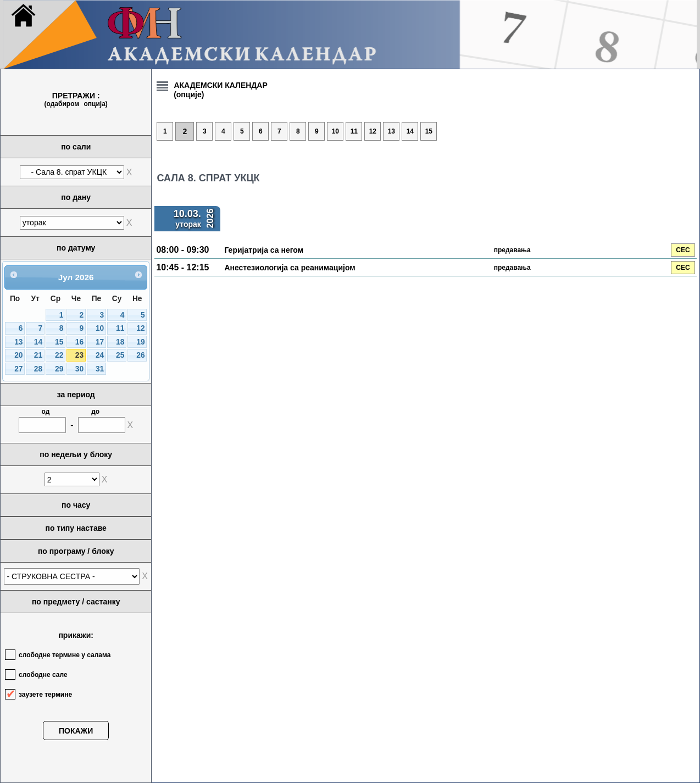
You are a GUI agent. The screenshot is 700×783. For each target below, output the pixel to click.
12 (140, 328)
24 (100, 355)
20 (18, 355)
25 (120, 355)
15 (59, 342)
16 (79, 342)
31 (100, 369)
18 (120, 342)
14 (38, 342)
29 (59, 369)
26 (140, 355)
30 (79, 369)
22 (59, 355)
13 (18, 342)
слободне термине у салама (65, 655)
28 (38, 369)
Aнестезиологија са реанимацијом (290, 268)
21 (38, 355)
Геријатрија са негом (264, 250)
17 (100, 342)
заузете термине (45, 695)
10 (100, 328)
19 (140, 342)
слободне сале (43, 675)
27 (18, 369)
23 (79, 355)
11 (120, 328)
